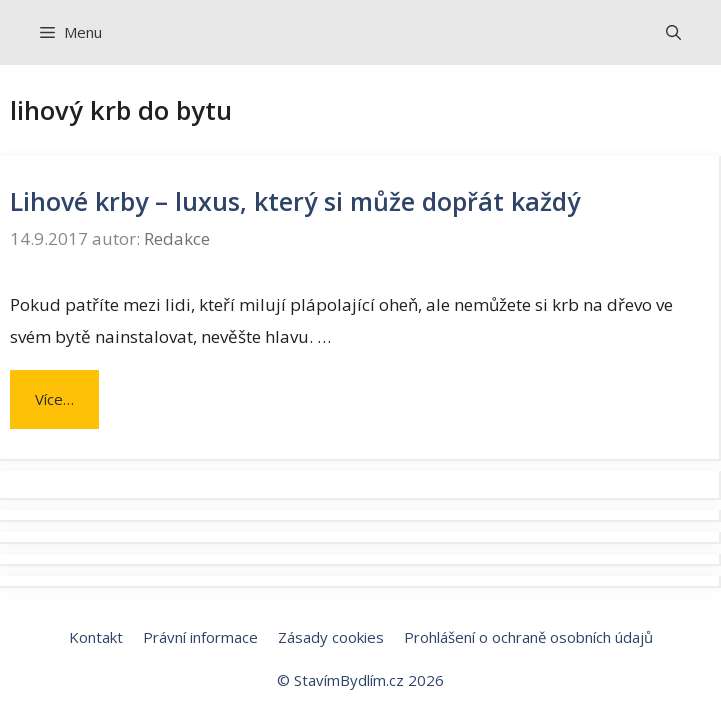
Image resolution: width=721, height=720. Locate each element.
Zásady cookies (331, 637)
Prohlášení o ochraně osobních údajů (528, 637)
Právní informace (200, 637)
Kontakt (96, 637)
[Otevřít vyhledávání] (673, 32)
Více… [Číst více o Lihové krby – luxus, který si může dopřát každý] (54, 399)
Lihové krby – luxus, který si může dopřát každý (295, 201)
